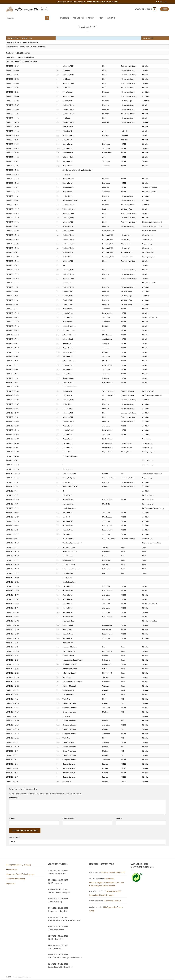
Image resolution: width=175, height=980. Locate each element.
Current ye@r (15, 837)
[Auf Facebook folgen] (156, 2)
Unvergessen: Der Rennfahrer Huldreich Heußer (105, 893)
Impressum (11, 883)
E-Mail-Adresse (69, 819)
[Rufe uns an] (163, 2)
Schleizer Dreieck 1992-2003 (113, 872)
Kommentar (14, 798)
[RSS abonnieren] (166, 2)
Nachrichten (79, 18)
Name (12, 819)
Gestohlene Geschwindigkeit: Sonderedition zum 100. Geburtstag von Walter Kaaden (107, 882)
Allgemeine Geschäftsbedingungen (21, 874)
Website (119, 819)
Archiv (92, 18)
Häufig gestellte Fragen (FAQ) (18, 865)
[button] (146, 9)
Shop (102, 18)
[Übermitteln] (47, 18)
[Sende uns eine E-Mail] (161, 2)
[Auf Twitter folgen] (159, 2)
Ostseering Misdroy (112, 901)
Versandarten (12, 869)
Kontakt (111, 18)
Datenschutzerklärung (15, 879)
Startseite (65, 18)
